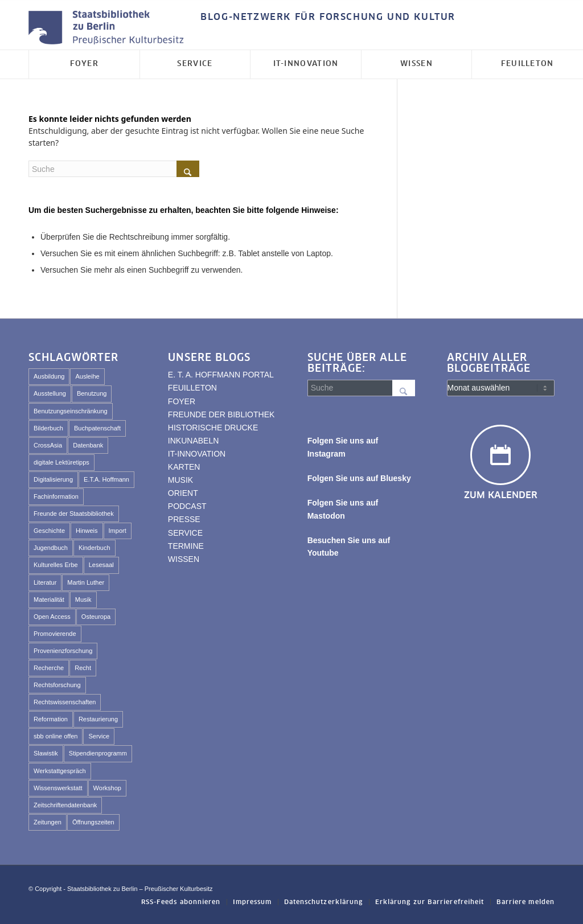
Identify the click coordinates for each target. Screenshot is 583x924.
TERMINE (186, 546)
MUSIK (180, 480)
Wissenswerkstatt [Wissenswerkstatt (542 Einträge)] (58, 788)
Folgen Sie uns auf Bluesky (359, 478)
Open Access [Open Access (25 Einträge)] (52, 617)
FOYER (182, 401)
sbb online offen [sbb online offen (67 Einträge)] (56, 736)
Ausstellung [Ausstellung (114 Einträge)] (50, 393)
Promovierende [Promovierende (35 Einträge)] (55, 634)
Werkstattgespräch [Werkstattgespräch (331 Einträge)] (60, 771)
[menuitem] (325, 18)
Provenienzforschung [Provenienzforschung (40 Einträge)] (63, 651)
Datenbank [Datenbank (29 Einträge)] (88, 445)
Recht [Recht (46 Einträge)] (83, 668)
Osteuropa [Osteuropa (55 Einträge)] (96, 617)
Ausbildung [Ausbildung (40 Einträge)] (49, 376)
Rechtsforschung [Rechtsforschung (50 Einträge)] (57, 685)
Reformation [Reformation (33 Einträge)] (51, 719)
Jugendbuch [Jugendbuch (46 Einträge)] (51, 548)
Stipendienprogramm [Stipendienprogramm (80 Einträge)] (98, 753)
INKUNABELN (193, 441)
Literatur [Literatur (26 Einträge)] (45, 582)
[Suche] (114, 169)
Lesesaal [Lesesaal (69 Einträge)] (101, 565)
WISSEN (184, 559)
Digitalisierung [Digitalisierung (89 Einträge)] (53, 479)
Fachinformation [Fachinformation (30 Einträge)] (56, 496)
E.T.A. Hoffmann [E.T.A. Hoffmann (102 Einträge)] (106, 479)
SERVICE (185, 533)
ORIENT (183, 493)
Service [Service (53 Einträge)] (99, 736)
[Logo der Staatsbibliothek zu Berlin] (109, 28)
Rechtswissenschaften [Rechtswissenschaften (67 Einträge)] (65, 702)
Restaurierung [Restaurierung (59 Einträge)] (98, 719)
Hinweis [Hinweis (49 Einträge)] (87, 531)
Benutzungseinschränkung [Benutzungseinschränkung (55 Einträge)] (71, 411)
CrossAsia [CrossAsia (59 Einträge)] (48, 445)
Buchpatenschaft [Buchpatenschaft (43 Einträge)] (97, 428)
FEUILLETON (192, 388)
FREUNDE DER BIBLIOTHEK (221, 414)
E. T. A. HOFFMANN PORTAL (221, 375)
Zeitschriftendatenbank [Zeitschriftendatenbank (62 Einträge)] (65, 805)
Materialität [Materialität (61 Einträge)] (49, 599)
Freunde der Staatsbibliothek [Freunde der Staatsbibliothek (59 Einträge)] (74, 514)
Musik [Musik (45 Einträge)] (83, 599)
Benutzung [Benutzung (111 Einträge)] (92, 393)
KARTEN (184, 467)
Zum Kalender (501, 495)
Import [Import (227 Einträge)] (118, 531)
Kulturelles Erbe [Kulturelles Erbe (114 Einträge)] (56, 565)
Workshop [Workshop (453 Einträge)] (107, 788)
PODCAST (187, 506)
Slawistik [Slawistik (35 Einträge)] (46, 753)
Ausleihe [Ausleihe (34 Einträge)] (87, 376)
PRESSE (184, 519)
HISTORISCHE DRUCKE (213, 428)
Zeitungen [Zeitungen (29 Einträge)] (48, 822)
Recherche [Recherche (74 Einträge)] (49, 668)
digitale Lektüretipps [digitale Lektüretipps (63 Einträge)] (61, 462)
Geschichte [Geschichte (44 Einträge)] (49, 531)
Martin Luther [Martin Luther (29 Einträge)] (86, 582)
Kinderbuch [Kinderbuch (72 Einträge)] (95, 548)
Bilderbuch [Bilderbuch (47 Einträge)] (48, 428)
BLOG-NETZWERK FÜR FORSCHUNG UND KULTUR (328, 17)
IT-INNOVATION (197, 454)
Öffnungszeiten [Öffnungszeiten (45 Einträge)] (93, 822)
